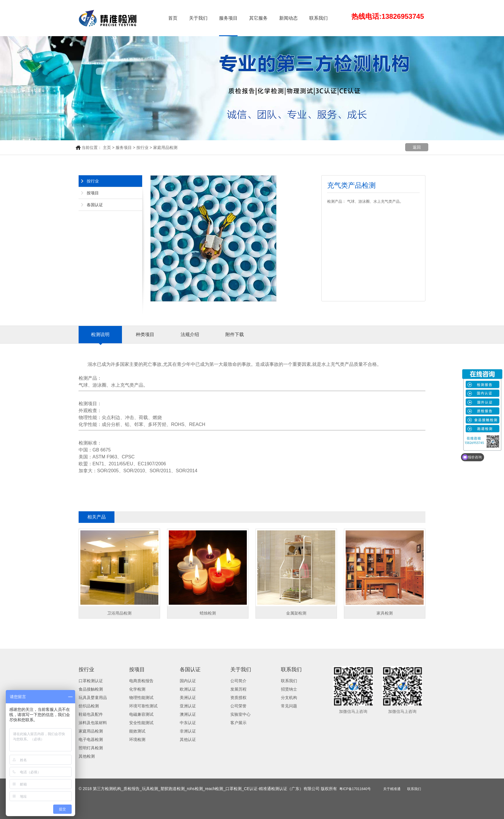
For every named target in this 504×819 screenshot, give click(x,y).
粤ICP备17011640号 (355, 789)
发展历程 (238, 689)
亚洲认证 (188, 706)
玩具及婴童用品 (93, 698)
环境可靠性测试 (143, 706)
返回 (417, 147)
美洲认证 (188, 698)
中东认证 (188, 723)
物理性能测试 (141, 698)
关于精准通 (392, 789)
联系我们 (318, 18)
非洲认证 (188, 731)
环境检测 (137, 739)
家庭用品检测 (165, 147)
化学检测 (137, 689)
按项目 (93, 193)
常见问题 (289, 706)
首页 (173, 18)
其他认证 (188, 739)
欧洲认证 (188, 689)
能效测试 (137, 731)
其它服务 (258, 18)
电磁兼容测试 (141, 714)
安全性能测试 (141, 723)
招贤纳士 (289, 689)
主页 (107, 147)
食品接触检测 (91, 689)
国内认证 (188, 681)
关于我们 (198, 18)
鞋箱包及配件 (91, 714)
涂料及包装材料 (93, 723)
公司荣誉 (238, 706)
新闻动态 (288, 18)
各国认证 (95, 205)
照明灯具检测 (91, 748)
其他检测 (87, 756)
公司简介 (238, 681)
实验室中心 (240, 714)
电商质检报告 (141, 681)
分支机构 (289, 698)
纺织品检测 (89, 706)
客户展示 (238, 723)
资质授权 (238, 698)
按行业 (142, 147)
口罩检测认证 (91, 681)
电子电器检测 (91, 739)
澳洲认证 (188, 714)
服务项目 (228, 18)
